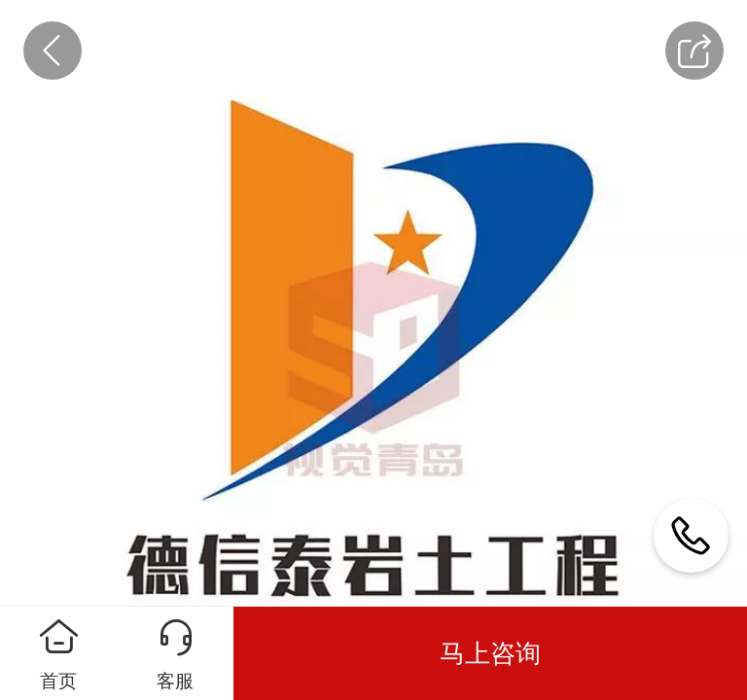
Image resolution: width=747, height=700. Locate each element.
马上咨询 (490, 653)
